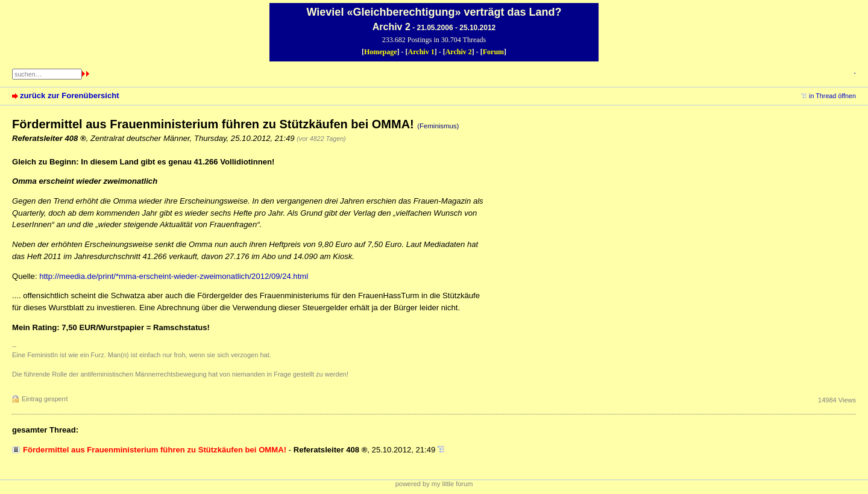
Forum (493, 52)
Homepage (381, 52)
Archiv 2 (459, 52)
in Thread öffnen (832, 96)
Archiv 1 (421, 52)
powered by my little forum (434, 484)
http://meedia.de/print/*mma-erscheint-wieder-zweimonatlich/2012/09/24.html (174, 276)
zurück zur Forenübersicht (70, 95)
